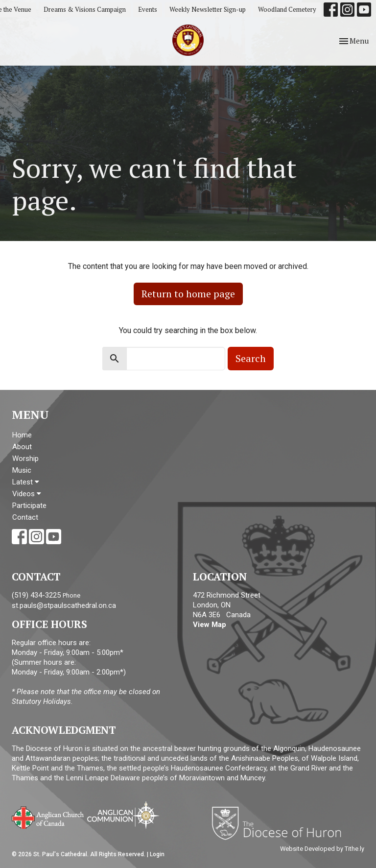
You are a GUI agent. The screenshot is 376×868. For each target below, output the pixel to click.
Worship (25, 458)
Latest (26, 482)
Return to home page (188, 294)
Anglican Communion (123, 815)
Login (157, 854)
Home (22, 435)
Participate (29, 506)
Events (148, 9)
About (22, 447)
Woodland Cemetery (287, 9)
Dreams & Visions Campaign (85, 9)
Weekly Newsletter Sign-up (208, 9)
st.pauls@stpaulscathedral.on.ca (64, 605)
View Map (210, 625)
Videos (27, 494)
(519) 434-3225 (36, 595)
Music (22, 470)
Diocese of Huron (280, 823)
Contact (25, 517)
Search (251, 358)
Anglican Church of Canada (48, 817)
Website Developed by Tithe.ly (322, 849)
